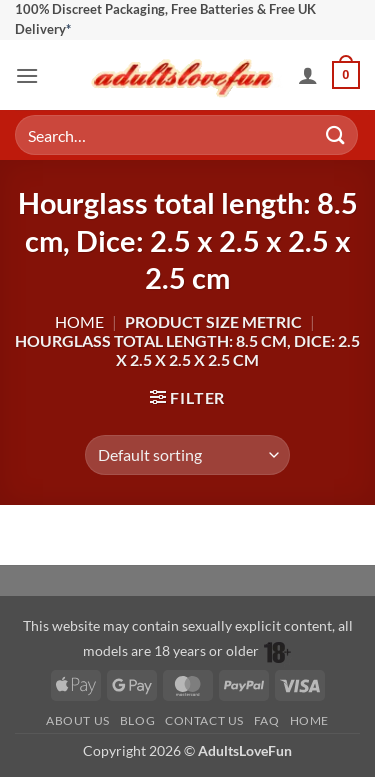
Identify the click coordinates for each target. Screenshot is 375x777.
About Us (78, 720)
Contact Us (204, 720)
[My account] (308, 75)
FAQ (267, 720)
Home (79, 321)
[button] (27, 75)
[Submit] (336, 135)
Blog (137, 720)
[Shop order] (187, 455)
